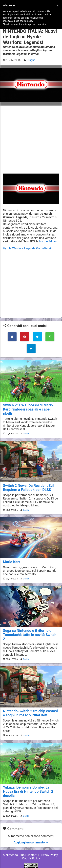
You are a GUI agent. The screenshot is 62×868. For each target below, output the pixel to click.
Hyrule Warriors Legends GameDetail (27, 248)
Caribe (26, 434)
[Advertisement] (31, 140)
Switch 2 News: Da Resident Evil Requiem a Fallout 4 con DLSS (29, 488)
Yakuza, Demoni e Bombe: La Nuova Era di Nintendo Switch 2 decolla (28, 791)
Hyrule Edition (48, 241)
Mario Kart (11, 562)
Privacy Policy (49, 855)
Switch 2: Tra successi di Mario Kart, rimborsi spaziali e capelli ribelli (28, 409)
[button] (58, 5)
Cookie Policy (31, 858)
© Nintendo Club (14, 855)
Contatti (32, 855)
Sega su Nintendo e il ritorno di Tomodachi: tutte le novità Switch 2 (30, 635)
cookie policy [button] (26, 21)
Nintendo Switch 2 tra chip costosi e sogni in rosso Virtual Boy (30, 713)
